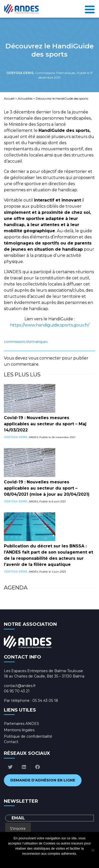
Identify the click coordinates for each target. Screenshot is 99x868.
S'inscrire (18, 829)
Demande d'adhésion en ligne (43, 780)
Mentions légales (19, 730)
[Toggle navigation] (90, 9)
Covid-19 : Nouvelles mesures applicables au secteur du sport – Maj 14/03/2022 (45, 424)
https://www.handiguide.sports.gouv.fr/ (50, 325)
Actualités (25, 98)
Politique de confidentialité (28, 736)
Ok (29, 860)
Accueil (9, 98)
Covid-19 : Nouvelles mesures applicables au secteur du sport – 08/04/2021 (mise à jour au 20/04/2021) (47, 488)
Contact (11, 742)
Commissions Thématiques (26, 342)
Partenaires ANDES (21, 724)
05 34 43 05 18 (45, 701)
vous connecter (45, 358)
